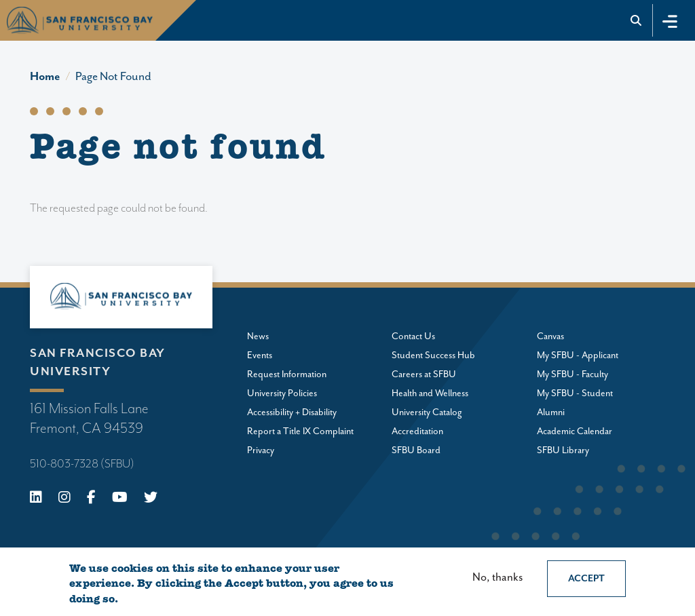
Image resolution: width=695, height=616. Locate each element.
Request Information (287, 374)
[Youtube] (120, 499)
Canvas (550, 336)
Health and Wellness (430, 393)
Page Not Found (113, 77)
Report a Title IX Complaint (300, 431)
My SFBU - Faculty (572, 374)
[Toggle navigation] (670, 20)
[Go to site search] (636, 20)
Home (45, 77)
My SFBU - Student (575, 393)
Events (260, 355)
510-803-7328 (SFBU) (82, 464)
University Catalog (427, 412)
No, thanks (497, 578)
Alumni (551, 412)
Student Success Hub (433, 355)
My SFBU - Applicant (578, 355)
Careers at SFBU (424, 374)
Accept (586, 579)
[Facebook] (91, 499)
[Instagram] (64, 499)
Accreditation (417, 431)
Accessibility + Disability (292, 412)
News (258, 336)
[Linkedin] (36, 499)
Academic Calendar (575, 431)
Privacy (261, 450)
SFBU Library (563, 450)
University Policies (282, 393)
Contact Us (413, 336)
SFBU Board (416, 450)
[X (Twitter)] (151, 499)
